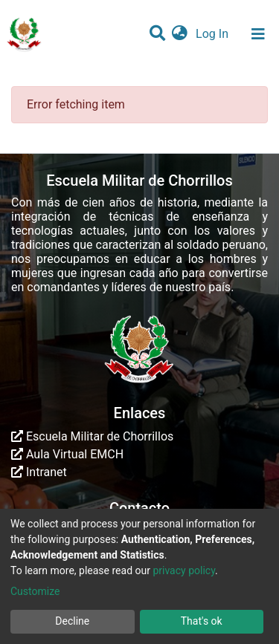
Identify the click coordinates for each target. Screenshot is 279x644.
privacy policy (184, 570)
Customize (35, 591)
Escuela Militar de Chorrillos (92, 436)
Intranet (39, 472)
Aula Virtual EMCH (67, 454)
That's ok (202, 621)
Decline (72, 621)
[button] (180, 34)
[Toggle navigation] (258, 34)
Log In (214, 34)
